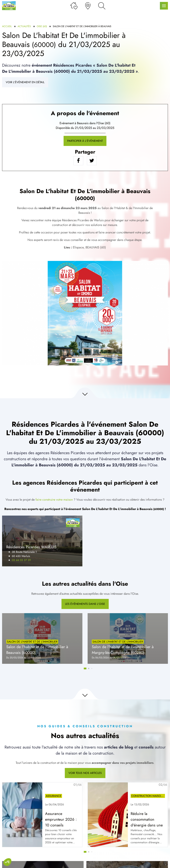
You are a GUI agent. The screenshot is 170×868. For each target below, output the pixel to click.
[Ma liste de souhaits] (74, 6)
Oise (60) (42, 26)
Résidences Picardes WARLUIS (31, 547)
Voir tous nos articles (85, 773)
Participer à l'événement (85, 141)
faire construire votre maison (54, 500)
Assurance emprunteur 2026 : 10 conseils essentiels (61, 822)
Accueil (7, 26)
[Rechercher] (102, 6)
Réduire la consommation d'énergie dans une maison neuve (147, 822)
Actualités (24, 26)
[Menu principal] (164, 6)
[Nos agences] (88, 6)
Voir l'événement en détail (25, 82)
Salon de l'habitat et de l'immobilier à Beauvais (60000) (37, 650)
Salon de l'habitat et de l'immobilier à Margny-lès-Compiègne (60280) (123, 650)
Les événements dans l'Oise (85, 604)
